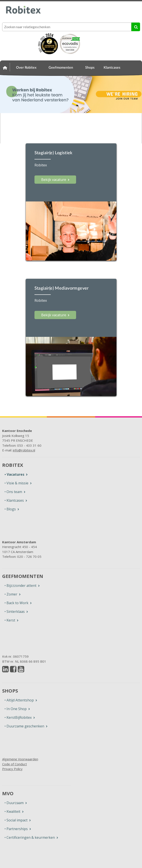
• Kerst (10, 620)
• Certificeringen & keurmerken (30, 837)
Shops (90, 68)
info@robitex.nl (24, 450)
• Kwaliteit (12, 811)
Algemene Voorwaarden (20, 759)
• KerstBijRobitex (18, 717)
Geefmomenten (61, 68)
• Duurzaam (14, 803)
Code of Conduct (15, 764)
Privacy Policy (12, 769)
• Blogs (10, 509)
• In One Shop (16, 709)
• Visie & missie (16, 483)
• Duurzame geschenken (24, 726)
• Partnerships (16, 829)
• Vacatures (14, 474)
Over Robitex (26, 68)
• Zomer (11, 594)
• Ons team (13, 492)
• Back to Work (16, 603)
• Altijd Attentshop (19, 700)
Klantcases (112, 68)
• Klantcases (14, 500)
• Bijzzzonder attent (20, 586)
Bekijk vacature (54, 180)
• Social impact (16, 820)
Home (5, 67)
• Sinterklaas (15, 612)
